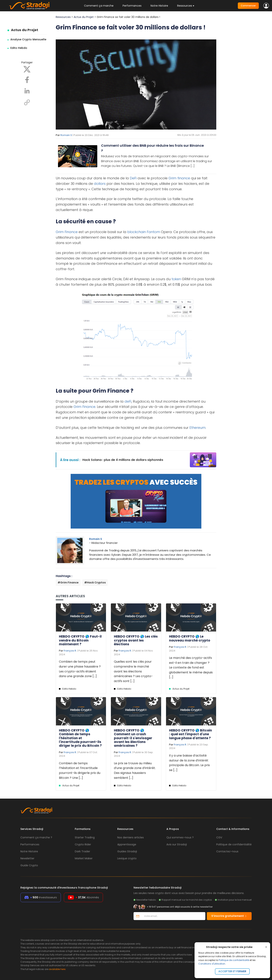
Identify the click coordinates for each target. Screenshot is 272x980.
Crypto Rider (83, 844)
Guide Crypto (29, 865)
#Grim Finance (68, 582)
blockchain (137, 232)
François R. (70, 651)
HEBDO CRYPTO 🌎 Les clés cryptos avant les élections (136, 640)
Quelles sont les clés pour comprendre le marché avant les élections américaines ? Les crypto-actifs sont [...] (133, 671)
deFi (128, 401)
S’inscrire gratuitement (229, 916)
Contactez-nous (227, 851)
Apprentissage (127, 844)
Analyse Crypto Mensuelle (28, 39)
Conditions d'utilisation (212, 964)
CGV (219, 837)
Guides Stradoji (127, 851)
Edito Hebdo (19, 48)
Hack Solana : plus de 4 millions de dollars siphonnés (123, 460)
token (176, 279)
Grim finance (179, 178)
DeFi (133, 178)
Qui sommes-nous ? (180, 837)
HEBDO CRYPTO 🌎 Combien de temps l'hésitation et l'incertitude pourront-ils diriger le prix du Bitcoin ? (80, 738)
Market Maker (84, 858)
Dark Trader (82, 851)
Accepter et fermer (232, 971)
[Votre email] (173, 916)
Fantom (153, 232)
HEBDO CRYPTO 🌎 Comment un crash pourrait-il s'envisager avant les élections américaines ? (133, 738)
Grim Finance (67, 232)
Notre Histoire (159, 6)
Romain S (66, 135)
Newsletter (27, 858)
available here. (57, 969)
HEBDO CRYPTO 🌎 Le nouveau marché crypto (190, 638)
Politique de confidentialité (234, 960)
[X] (27, 69)
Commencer (248, 6)
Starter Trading (85, 837)
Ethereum (197, 428)
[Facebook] (27, 80)
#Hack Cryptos (95, 582)
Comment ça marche (99, 6)
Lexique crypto (127, 858)
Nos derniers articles (131, 837)
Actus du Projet (25, 30)
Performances (132, 6)
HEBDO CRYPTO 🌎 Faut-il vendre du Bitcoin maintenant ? (80, 640)
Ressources (63, 17)
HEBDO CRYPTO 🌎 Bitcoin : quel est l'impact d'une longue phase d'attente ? (190, 734)
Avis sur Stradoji (177, 844)
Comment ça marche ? (36, 837)
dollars (100, 184)
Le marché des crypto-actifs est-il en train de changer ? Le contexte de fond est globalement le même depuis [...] (191, 667)
